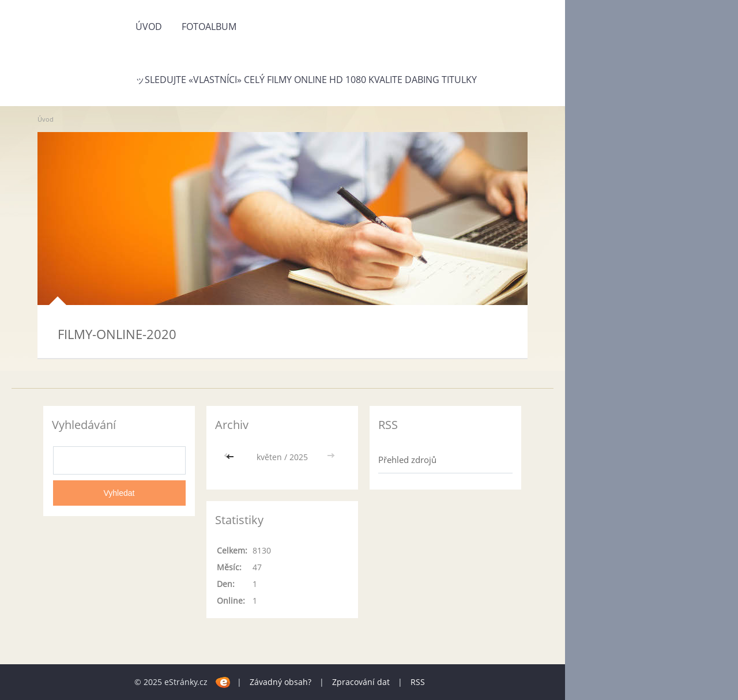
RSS (418, 682)
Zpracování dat (361, 682)
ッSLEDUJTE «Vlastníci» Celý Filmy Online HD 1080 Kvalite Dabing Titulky (306, 80)
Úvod (149, 27)
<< (231, 457)
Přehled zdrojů (407, 460)
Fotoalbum (209, 27)
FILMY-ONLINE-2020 (117, 334)
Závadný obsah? (280, 682)
